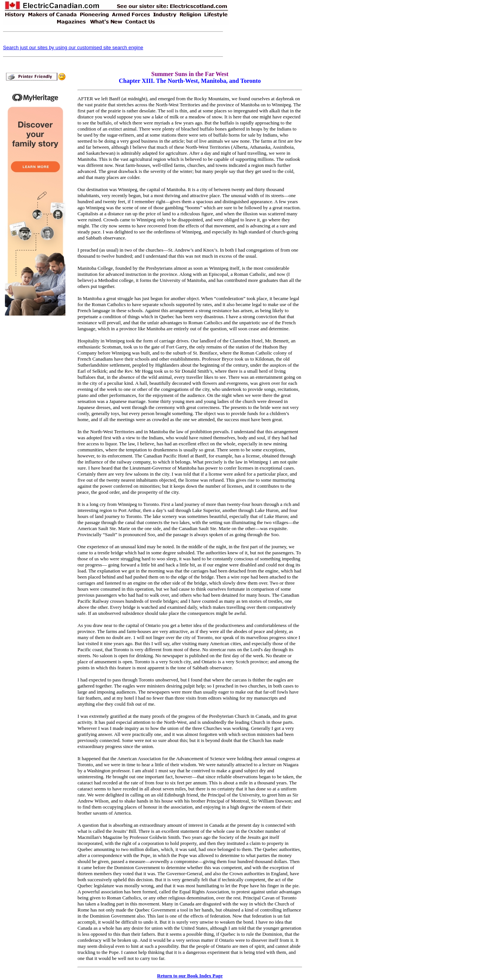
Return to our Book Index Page (190, 976)
